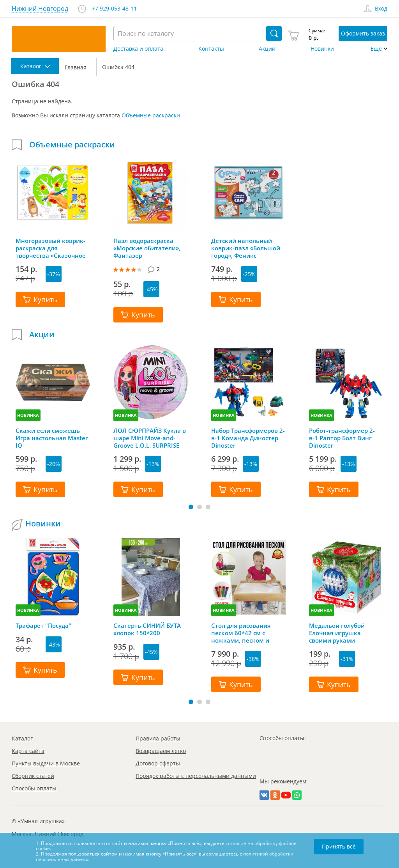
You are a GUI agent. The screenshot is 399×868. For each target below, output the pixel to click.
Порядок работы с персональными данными (196, 776)
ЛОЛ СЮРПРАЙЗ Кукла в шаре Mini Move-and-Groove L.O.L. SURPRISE (150, 438)
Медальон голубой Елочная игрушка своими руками (337, 633)
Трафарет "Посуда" (43, 626)
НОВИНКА (28, 415)
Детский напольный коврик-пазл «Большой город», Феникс (246, 248)
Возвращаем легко (161, 751)
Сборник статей (33, 776)
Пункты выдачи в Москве (46, 763)
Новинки (322, 49)
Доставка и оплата (138, 49)
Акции (267, 49)
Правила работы (158, 738)
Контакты (211, 49)
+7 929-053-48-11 (114, 9)
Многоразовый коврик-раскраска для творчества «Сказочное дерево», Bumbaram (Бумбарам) (51, 248)
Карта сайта (28, 751)
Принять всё (339, 846)
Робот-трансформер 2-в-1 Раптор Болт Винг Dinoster (342, 438)
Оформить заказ (363, 33)
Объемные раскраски (151, 115)
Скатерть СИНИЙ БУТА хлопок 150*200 (147, 629)
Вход (381, 9)
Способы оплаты (34, 788)
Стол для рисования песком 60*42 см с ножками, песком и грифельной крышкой (244, 633)
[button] (191, 507)
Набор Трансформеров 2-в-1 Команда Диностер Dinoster (248, 438)
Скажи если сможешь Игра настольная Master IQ (52, 438)
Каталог (22, 738)
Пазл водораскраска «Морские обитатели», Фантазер (147, 248)
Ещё (376, 49)
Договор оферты (158, 763)
